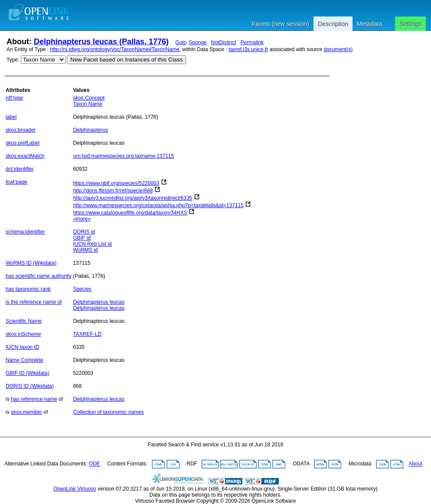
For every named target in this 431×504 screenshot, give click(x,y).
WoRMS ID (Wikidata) (31, 263)
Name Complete (24, 360)
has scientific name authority (38, 276)
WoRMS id (85, 250)
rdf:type (14, 98)
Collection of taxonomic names (108, 412)
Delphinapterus (90, 130)
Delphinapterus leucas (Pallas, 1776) (101, 42)
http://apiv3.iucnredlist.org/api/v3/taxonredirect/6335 (132, 198)
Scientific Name (24, 321)
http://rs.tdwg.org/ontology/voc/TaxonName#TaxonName (115, 49)
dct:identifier (20, 169)
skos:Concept (89, 98)
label (11, 117)
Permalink (252, 42)
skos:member (26, 412)
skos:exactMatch (25, 156)
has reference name (34, 399)
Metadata (369, 24)
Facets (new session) (281, 24)
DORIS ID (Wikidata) (30, 386)
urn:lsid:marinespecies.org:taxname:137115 (123, 156)
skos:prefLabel (23, 143)
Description (333, 24)
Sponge (198, 42)
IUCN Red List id (92, 244)
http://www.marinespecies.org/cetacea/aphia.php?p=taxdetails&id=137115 (158, 205)
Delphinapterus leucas (99, 302)
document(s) (338, 49)
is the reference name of (34, 302)
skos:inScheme (23, 334)
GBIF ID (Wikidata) (28, 373)
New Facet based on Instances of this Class (126, 60)
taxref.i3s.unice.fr (248, 49)
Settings (410, 24)
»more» (82, 219)
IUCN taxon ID (22, 347)
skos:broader (21, 130)
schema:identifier (25, 232)
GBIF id (82, 238)
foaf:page (16, 182)
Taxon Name (87, 104)
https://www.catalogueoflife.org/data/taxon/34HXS (130, 213)
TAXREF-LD (87, 334)
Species (82, 289)
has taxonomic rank (28, 289)
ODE (95, 464)
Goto (181, 42)
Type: (13, 60)
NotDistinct (224, 42)
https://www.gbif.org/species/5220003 (116, 183)
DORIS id (84, 232)
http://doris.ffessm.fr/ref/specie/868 (113, 191)
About (416, 464)
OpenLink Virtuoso (75, 489)
